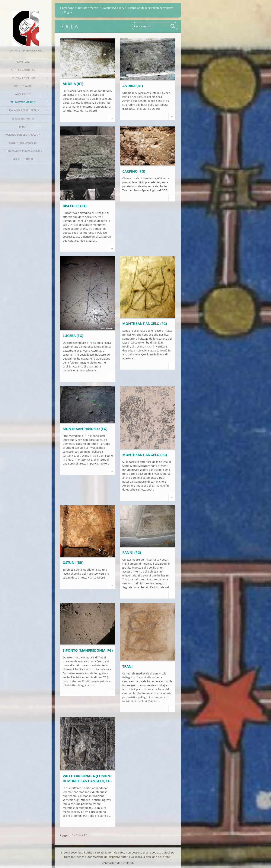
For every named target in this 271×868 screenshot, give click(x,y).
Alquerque (23, 94)
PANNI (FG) (132, 553)
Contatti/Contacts (23, 143)
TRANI (128, 666)
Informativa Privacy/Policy (23, 151)
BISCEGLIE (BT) (75, 206)
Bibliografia (23, 86)
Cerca (173, 26)
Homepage (23, 62)
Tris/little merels (23, 102)
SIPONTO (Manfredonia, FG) (88, 650)
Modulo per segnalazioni (23, 135)
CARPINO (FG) (134, 171)
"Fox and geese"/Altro (23, 110)
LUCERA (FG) (73, 336)
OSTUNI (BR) (73, 563)
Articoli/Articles (23, 70)
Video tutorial (23, 159)
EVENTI (23, 127)
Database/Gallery (23, 78)
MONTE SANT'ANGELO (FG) (145, 324)
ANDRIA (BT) (73, 84)
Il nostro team (23, 118)
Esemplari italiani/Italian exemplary (150, 8)
